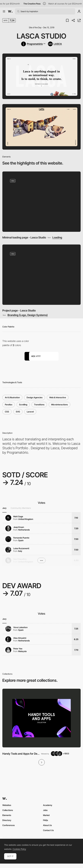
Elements (7, 815)
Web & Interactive (58, 397)
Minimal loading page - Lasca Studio (24, 237)
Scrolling (23, 405)
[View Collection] (41, 718)
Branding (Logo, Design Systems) (28, 315)
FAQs (45, 820)
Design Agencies (35, 397)
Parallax (9, 405)
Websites (7, 805)
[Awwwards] (10, 11)
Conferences (9, 825)
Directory (7, 820)
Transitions (39, 405)
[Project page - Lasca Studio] (41, 275)
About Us (47, 825)
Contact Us (48, 830)
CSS (7, 412)
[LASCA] (55, 44)
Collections (8, 810)
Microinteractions (59, 405)
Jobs (45, 810)
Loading (57, 237)
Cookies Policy (19, 849)
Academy (48, 805)
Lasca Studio (41, 36)
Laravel (30, 412)
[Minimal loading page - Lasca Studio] (41, 202)
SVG (18, 412)
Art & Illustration (12, 397)
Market (46, 815)
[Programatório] (33, 44)
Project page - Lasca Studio (19, 310)
